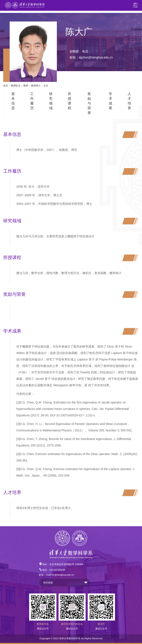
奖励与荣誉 (89, 103)
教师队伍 (16, 86)
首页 (6, 86)
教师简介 (36, 86)
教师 (26, 86)
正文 (46, 86)
